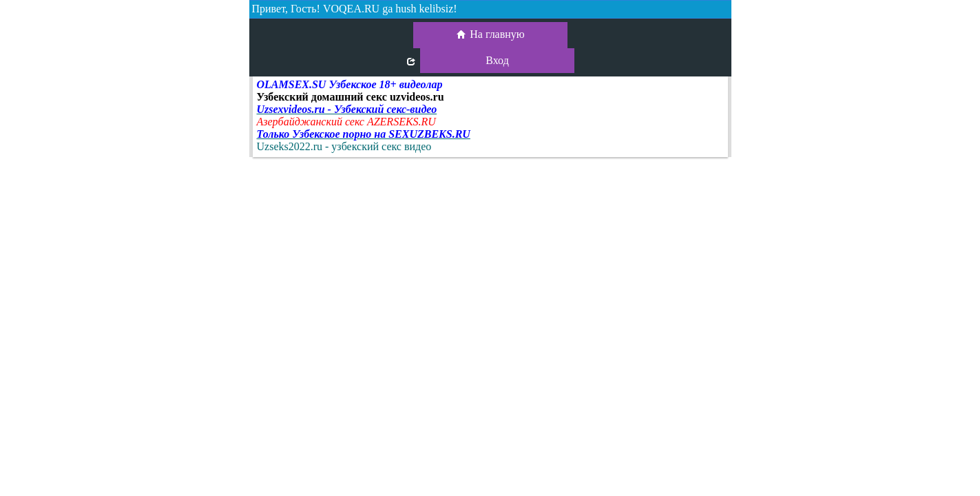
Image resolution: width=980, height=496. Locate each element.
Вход (497, 60)
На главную (490, 35)
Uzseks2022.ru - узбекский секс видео (344, 146)
